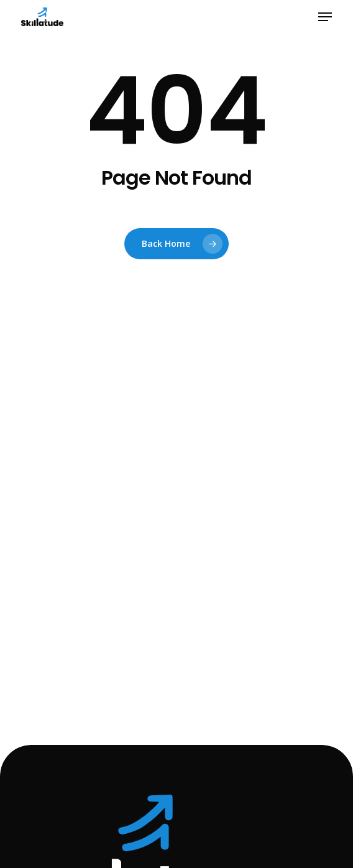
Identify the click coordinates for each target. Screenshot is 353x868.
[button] (325, 17)
